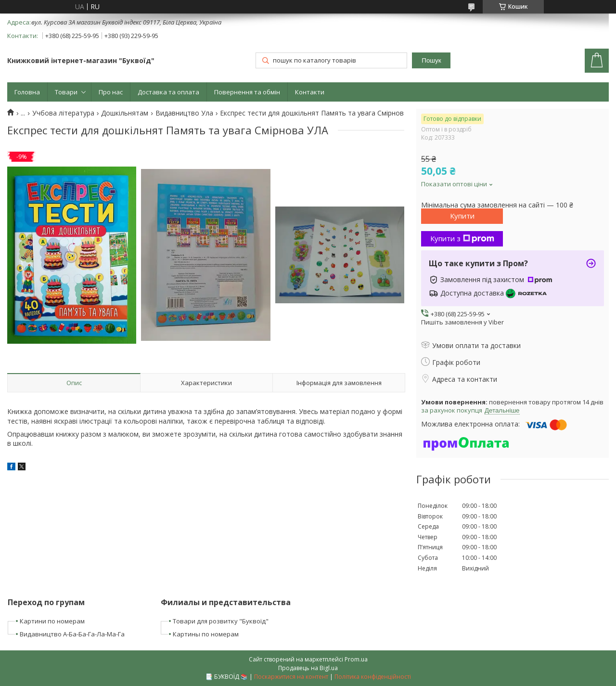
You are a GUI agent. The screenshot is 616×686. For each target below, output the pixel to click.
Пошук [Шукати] (431, 60)
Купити (462, 216)
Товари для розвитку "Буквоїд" (221, 621)
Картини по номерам (52, 621)
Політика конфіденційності (373, 677)
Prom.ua (356, 659)
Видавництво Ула (184, 113)
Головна (27, 92)
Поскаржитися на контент (291, 677)
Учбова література (63, 113)
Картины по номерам (206, 634)
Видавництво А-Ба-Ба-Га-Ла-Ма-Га (72, 634)
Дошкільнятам (125, 113)
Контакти (310, 92)
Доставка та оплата (168, 92)
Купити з (462, 238)
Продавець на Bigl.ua (308, 668)
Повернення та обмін (247, 92)
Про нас (111, 92)
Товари (66, 92)
